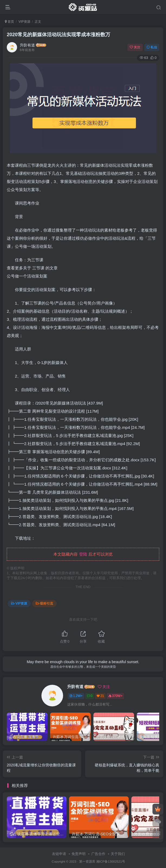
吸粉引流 (44, 603)
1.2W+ (76, 696)
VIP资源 (24, 22)
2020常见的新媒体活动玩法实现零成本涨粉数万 (58, 35)
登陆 (83, 554)
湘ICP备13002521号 (111, 861)
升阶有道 (27, 45)
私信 (152, 47)
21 (100, 696)
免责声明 (79, 854)
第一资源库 (87, 861)
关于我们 (118, 854)
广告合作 (98, 854)
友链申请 (59, 854)
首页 (9, 22)
